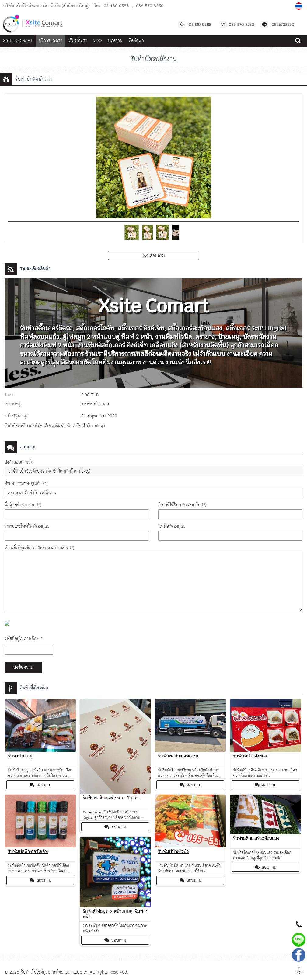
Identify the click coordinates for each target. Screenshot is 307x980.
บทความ (115, 41)
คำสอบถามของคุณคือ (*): (26, 483)
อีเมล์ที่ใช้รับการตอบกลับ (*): (183, 505)
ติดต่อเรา (136, 41)
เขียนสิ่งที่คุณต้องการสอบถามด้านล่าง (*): (40, 548)
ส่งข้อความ (23, 668)
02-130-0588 (116, 6)
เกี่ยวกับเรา (78, 41)
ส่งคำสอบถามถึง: (19, 462)
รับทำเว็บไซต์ (32, 972)
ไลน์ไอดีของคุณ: (172, 526)
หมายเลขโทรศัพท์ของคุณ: (27, 526)
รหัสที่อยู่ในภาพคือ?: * (24, 639)
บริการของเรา (51, 41)
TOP (299, 971)
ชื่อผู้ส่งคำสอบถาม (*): (23, 505)
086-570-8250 (150, 6)
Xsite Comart (18, 41)
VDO (98, 41)
